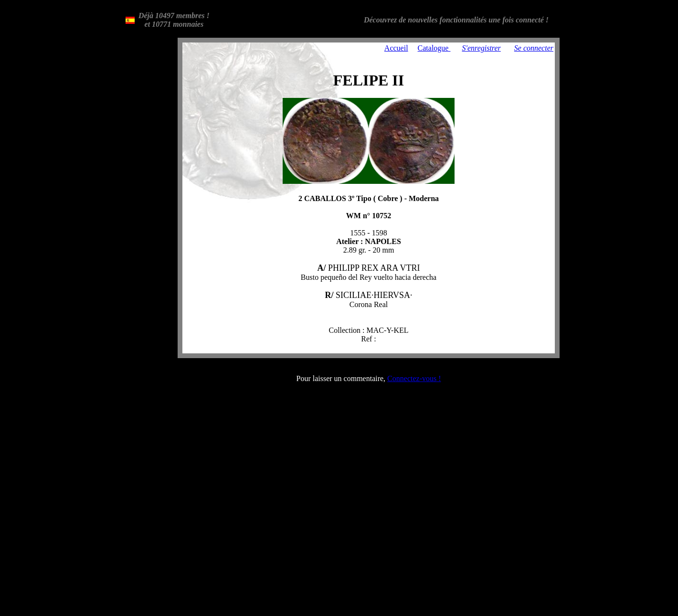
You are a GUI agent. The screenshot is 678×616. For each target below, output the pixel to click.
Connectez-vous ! (414, 378)
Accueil (396, 48)
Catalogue (434, 48)
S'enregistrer (481, 48)
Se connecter (534, 48)
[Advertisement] (147, 181)
